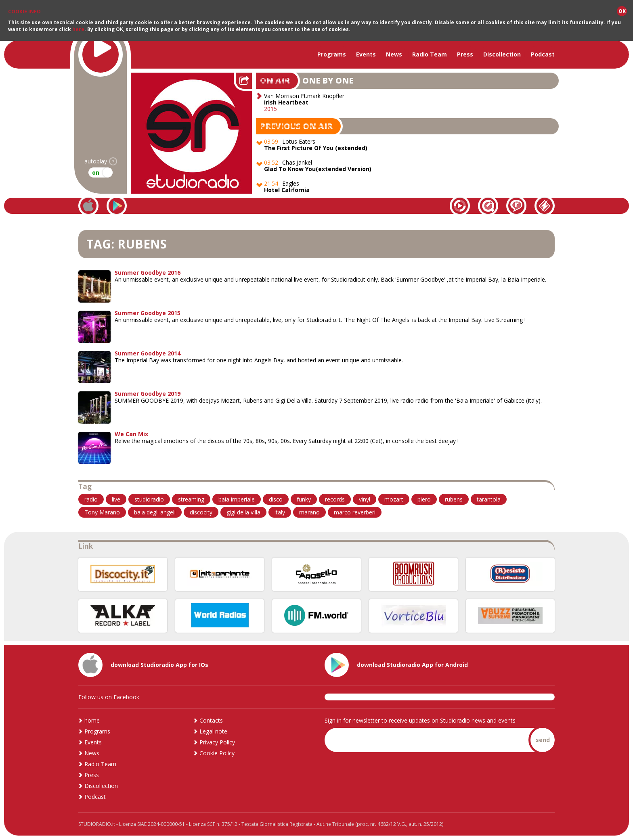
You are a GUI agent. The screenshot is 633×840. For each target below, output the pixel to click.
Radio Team (430, 54)
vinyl (365, 499)
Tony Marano (102, 512)
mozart (394, 499)
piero (424, 499)
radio (91, 499)
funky (304, 499)
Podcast (543, 54)
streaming (191, 499)
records (335, 499)
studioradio (149, 499)
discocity (201, 512)
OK (622, 11)
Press (465, 54)
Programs (332, 54)
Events (366, 54)
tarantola (489, 499)
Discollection (502, 54)
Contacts (211, 720)
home (92, 720)
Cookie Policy (217, 753)
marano (309, 512)
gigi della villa (243, 512)
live (116, 499)
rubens (454, 499)
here (78, 29)
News (394, 54)
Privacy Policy (217, 742)
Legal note (213, 731)
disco (276, 499)
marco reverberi (355, 512)
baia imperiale (237, 499)
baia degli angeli (155, 512)
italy (280, 512)
